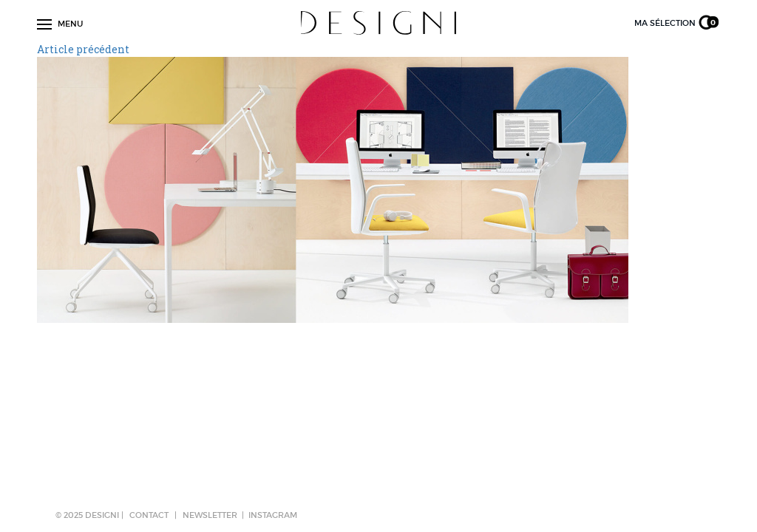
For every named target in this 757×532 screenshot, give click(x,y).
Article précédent (83, 49)
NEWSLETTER (210, 515)
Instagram (273, 515)
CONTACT (149, 515)
